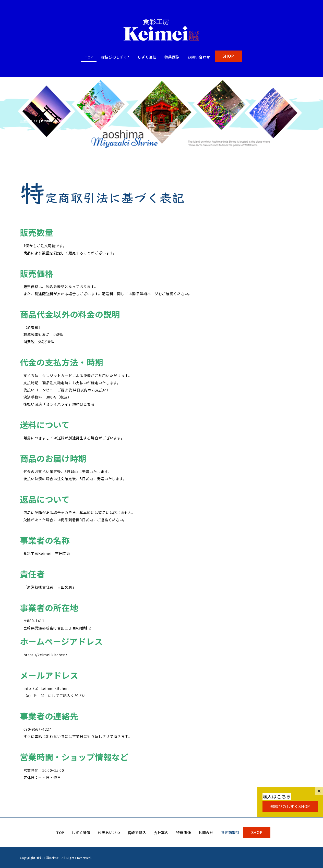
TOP (89, 57)
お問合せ (206, 833)
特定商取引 (230, 833)
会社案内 (161, 833)
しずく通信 (147, 57)
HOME (24, 121)
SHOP (228, 56)
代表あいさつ (109, 833)
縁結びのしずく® (115, 57)
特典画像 (172, 57)
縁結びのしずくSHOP (290, 806)
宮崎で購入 (137, 833)
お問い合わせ (199, 57)
